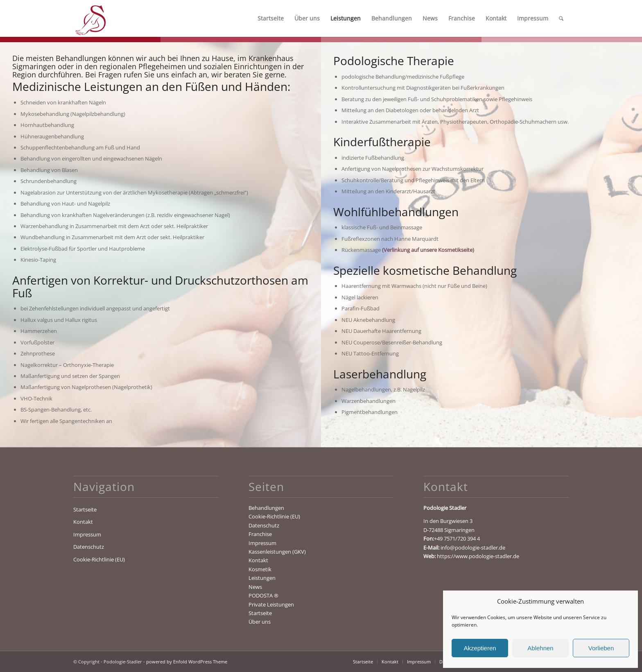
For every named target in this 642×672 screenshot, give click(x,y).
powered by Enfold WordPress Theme (187, 662)
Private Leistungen (271, 604)
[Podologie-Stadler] (90, 18)
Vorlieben (601, 648)
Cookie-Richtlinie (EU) (99, 559)
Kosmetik (260, 569)
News (255, 587)
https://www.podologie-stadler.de (478, 556)
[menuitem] (271, 18)
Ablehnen (540, 648)
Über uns (260, 622)
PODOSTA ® (263, 595)
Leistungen (262, 578)
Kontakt (83, 522)
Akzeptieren (480, 648)
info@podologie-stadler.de (473, 548)
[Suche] (561, 18)
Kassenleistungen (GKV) (277, 552)
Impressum (87, 534)
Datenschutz (89, 547)
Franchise (260, 534)
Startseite (85, 509)
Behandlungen (266, 508)
